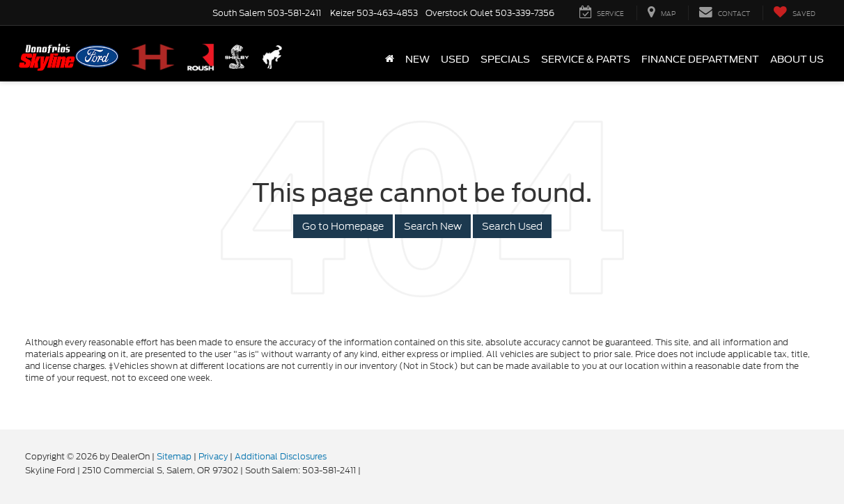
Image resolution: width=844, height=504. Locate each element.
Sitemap (174, 456)
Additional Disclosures (281, 456)
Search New (433, 226)
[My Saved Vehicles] (794, 13)
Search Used (512, 226)
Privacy (213, 456)
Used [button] (455, 59)
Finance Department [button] (700, 59)
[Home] (390, 59)
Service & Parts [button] (586, 59)
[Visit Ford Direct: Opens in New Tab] (367, 470)
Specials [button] (505, 59)
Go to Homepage (343, 226)
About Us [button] (797, 59)
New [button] (417, 59)
